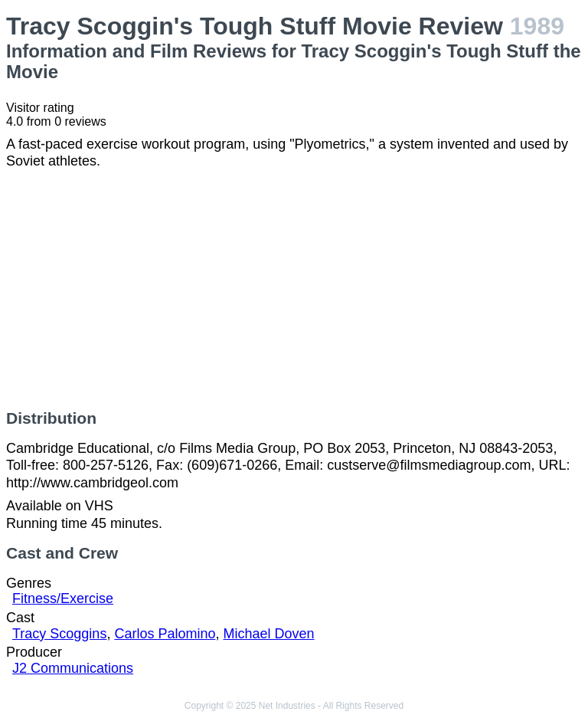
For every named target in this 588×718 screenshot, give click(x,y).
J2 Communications (73, 668)
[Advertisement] (294, 290)
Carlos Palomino (165, 634)
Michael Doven (268, 634)
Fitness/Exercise (63, 598)
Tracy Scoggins (59, 634)
